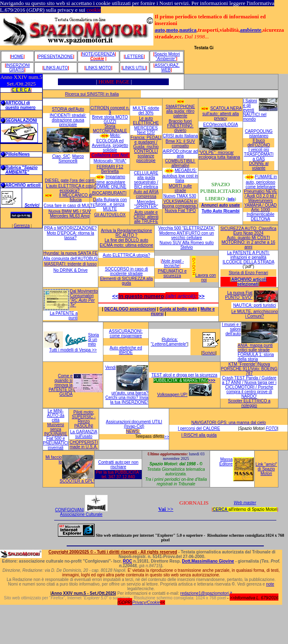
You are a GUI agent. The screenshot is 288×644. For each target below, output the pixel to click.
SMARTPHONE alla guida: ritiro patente (180, 111)
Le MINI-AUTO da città (56, 415)
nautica (188, 30)
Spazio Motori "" (167, 56)
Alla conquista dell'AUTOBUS (71, 259)
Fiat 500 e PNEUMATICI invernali (56, 443)
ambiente (251, 30)
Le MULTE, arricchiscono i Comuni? (255, 314)
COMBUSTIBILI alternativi (180, 163)
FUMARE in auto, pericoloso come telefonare (261, 182)
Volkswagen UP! (172, 395)
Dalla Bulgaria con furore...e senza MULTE (110, 204)
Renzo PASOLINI (84, 424)
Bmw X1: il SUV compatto (180, 144)
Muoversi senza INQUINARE (56, 429)
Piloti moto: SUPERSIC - (84, 414)
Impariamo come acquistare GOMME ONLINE (110, 182)
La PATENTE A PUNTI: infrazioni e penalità (248, 255)
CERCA (220, 509)
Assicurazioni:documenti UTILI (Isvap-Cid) (134, 424)
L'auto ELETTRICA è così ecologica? (70, 188)
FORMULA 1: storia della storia (256, 357)
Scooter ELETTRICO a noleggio (249, 403)
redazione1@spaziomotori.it (206, 593)
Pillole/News (18, 154)
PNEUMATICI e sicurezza (172, 273)
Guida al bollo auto (178, 309)
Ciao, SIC (61, 156)
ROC (128, 561)
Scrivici (32, 205)
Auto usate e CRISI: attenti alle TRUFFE (146, 217)
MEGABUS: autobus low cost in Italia (180, 176)
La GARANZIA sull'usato (84, 434)
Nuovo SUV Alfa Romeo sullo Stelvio (187, 245)
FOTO (272, 428)
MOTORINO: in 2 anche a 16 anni (249, 245)
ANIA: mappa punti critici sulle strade (255, 348)
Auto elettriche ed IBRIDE (126, 350)
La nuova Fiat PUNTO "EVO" (239, 295)
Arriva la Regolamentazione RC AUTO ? (126, 233)
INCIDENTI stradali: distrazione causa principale (68, 120)
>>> (212, 380)
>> (202, 296)
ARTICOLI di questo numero (20, 105)
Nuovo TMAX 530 (180, 196)
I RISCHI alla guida (199, 435)
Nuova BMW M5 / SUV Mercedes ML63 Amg (70, 214)
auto (160, 30)
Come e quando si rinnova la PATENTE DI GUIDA (61, 385)
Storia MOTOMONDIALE (110, 129)
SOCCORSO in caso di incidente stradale (126, 271)
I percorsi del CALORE (199, 428)
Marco (78, 156)
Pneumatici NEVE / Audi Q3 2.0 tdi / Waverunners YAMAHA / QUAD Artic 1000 (260, 201)
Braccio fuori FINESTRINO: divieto (180, 126)
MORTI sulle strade (180, 188)
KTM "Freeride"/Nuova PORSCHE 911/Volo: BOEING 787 (249, 369)
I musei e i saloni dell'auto (231, 329)
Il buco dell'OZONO (259, 143)
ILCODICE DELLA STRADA (248, 262)
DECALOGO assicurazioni (130, 309)
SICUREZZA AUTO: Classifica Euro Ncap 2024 (248, 231)
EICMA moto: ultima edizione (126, 245)
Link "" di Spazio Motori (266, 469)
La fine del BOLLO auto (126, 240)
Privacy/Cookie (146, 602)
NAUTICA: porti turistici (254, 305)
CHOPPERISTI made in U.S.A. (84, 444)
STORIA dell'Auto (68, 109)
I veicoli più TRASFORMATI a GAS (259, 154)
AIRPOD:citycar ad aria (180, 154)
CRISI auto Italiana (180, 136)
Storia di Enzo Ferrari (248, 273)
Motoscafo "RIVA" (110, 161)
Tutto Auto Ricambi (221, 211)
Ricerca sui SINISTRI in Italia (92, 94)
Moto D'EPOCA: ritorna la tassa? (70, 235)
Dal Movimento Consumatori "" (84, 298)
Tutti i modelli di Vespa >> (73, 350)
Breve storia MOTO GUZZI (110, 119)
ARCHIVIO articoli (23, 185)
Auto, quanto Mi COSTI (248, 238)
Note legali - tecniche (173, 263)
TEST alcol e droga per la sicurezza (184, 375)
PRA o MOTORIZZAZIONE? (70, 228)
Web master (245, 503)
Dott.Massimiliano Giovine (208, 561)
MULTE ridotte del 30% (146, 111)
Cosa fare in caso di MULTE (70, 206)
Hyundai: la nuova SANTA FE (70, 253)
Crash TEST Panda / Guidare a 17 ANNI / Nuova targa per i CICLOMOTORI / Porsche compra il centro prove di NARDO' (249, 387)
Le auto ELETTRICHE (146, 121)
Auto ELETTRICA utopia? (126, 255)
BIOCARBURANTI (109, 193)
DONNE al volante (259, 166)
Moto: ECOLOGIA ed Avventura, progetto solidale (110, 143)
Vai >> (165, 509)
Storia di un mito (93, 340)
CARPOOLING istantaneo (259, 134)
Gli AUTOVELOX (110, 215)
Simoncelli (68, 161)
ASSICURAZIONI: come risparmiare (126, 333)
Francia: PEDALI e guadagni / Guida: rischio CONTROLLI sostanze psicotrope (146, 149)
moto (172, 30)
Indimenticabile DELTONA (261, 217)
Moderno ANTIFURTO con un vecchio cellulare (187, 235)
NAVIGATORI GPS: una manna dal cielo (229, 423)
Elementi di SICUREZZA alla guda (126, 281)
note (270, 584)
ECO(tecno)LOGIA (221, 125)
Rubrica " (21, 170)
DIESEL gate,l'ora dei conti (70, 181)
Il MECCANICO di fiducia (76, 197)
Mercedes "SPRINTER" (146, 204)
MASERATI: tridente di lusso (70, 264)
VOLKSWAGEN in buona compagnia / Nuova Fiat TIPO (180, 206)
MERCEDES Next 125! (146, 130)
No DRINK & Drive (70, 270)
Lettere (134, 57)
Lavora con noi (206, 278)
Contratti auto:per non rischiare (118, 465)
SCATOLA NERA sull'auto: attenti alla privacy (222, 113)
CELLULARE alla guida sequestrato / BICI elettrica (146, 180)
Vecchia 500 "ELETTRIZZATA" (187, 228)
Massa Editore (226, 462)
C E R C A (21, 90)
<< (115, 296)
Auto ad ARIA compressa (146, 194)
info (231, 199)
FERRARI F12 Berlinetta (110, 169)
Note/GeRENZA (98, 54)
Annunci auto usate (221, 205)
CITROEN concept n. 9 (110, 110)
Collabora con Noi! (110, 155)
